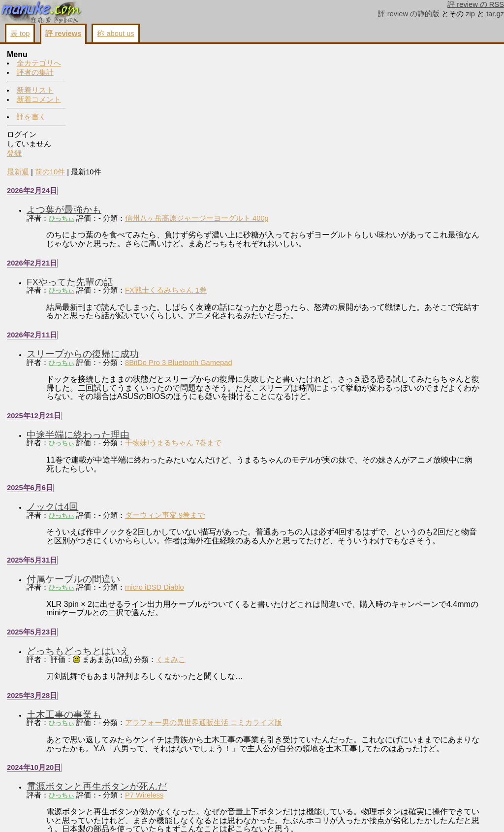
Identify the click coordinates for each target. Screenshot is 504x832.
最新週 (87, 55)
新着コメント (39, 100)
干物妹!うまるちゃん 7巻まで (242, 334)
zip (470, 14)
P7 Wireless (213, 703)
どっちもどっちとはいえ (147, 551)
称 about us (115, 33)
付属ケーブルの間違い (142, 479)
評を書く (31, 117)
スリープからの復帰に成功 (152, 237)
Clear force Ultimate (226, 771)
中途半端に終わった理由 (147, 326)
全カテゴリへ (39, 63)
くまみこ (240, 560)
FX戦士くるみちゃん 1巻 (235, 173)
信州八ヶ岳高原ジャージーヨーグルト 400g (266, 101)
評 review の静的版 (409, 14)
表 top (20, 33)
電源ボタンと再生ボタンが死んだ (166, 695)
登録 (14, 153)
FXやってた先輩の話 (139, 165)
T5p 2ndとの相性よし (140, 763)
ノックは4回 (121, 398)
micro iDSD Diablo (223, 487)
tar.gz (495, 14)
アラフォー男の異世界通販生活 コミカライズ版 (272, 623)
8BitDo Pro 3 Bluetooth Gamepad (248, 245)
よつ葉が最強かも (133, 92)
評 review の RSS (476, 4)
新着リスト (35, 90)
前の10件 (119, 55)
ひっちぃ (130, 101)
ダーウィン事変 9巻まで (234, 406)
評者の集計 (35, 72)
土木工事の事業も (133, 615)
